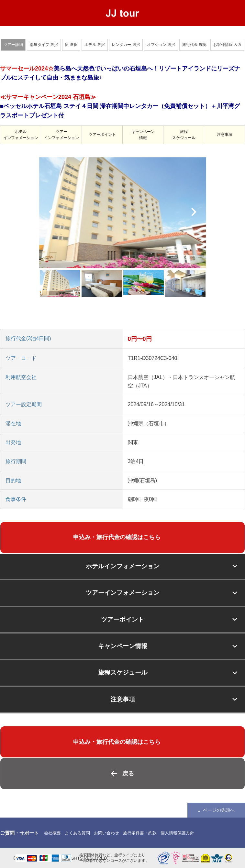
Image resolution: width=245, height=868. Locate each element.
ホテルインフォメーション (21, 135)
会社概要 (52, 833)
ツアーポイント (102, 135)
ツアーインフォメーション (61, 135)
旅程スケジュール (184, 135)
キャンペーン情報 (143, 135)
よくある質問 (77, 833)
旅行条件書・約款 (140, 833)
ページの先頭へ (219, 810)
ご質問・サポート (19, 833)
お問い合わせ (106, 833)
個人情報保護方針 (177, 833)
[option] (123, 213)
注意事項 (225, 135)
